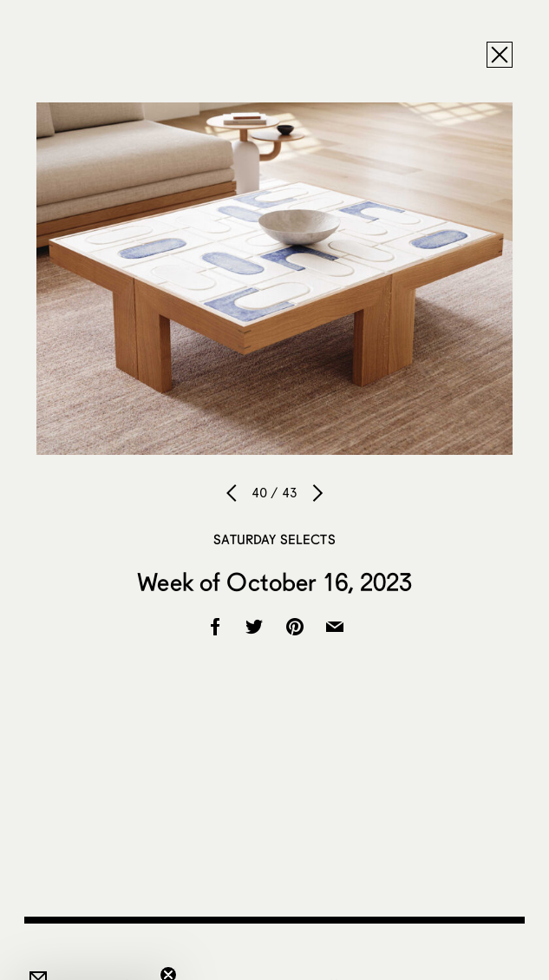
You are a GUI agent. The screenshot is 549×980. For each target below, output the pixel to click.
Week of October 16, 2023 (274, 582)
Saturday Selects (274, 539)
